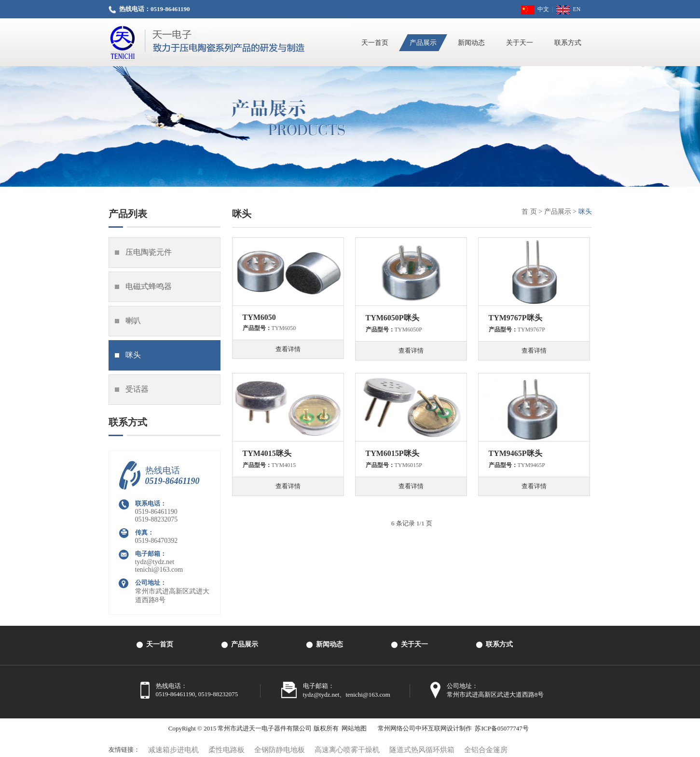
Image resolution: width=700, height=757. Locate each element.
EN (568, 9)
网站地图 (354, 728)
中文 (535, 9)
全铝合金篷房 (486, 750)
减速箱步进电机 (173, 750)
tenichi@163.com (159, 570)
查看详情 (288, 349)
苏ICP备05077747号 (501, 728)
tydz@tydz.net (155, 562)
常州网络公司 (397, 728)
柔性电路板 (226, 750)
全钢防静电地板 (280, 750)
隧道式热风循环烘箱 (422, 750)
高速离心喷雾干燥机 (347, 750)
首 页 (529, 212)
